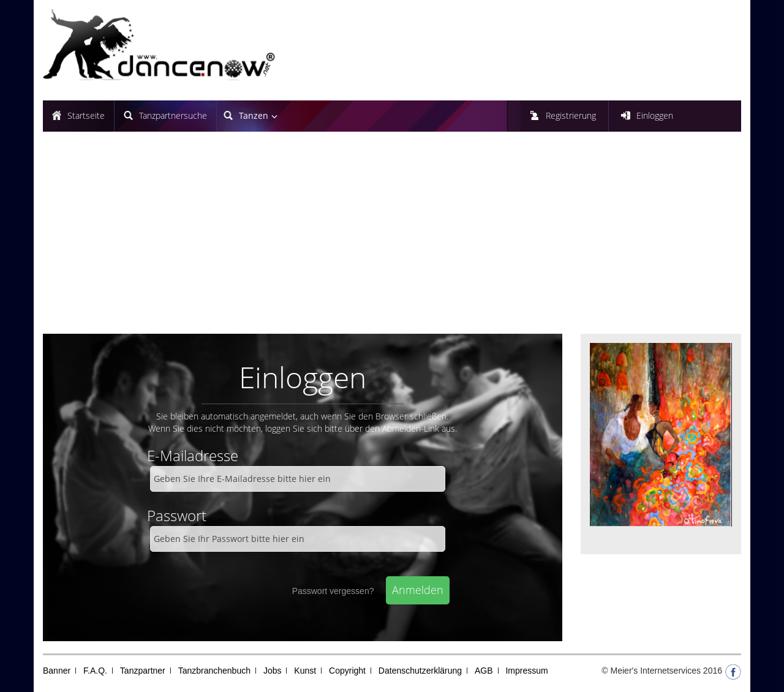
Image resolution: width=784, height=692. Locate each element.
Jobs (273, 671)
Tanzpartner (143, 671)
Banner (57, 671)
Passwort (177, 515)
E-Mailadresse (193, 455)
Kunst (305, 671)
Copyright (347, 671)
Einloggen (655, 115)
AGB (484, 671)
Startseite (86, 115)
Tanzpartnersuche (173, 115)
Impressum (526, 671)
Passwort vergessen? (333, 591)
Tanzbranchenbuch (214, 671)
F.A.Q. (95, 671)
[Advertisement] (392, 242)
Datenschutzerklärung (420, 671)
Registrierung (571, 115)
